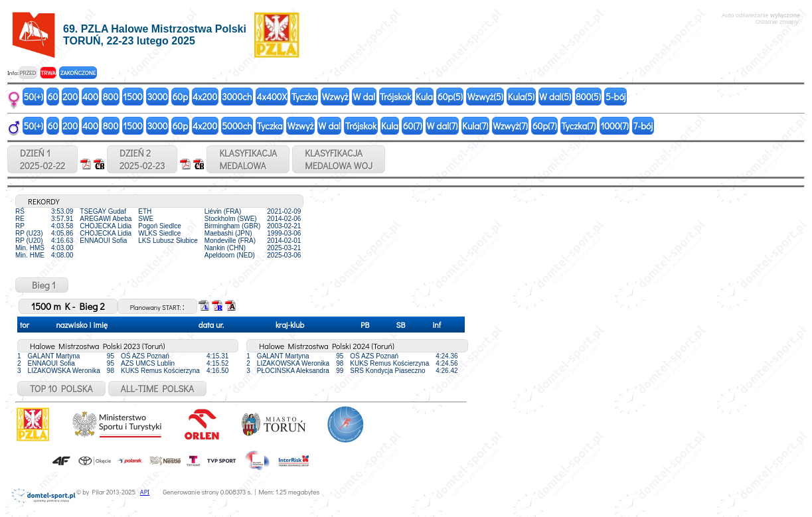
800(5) (588, 97)
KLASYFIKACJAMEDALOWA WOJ (339, 159)
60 (53, 97)
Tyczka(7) (578, 126)
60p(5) (450, 97)
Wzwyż (335, 97)
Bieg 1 (42, 285)
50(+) (34, 97)
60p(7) (545, 126)
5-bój (616, 97)
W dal (364, 97)
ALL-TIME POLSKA (158, 389)
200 (70, 97)
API (145, 492)
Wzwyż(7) (510, 126)
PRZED (28, 73)
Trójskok (395, 97)
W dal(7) (443, 126)
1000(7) (614, 126)
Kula (424, 97)
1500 (132, 97)
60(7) (413, 126)
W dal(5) (555, 97)
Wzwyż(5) (485, 97)
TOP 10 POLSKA (61, 389)
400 (90, 97)
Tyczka (304, 97)
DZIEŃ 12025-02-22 (42, 159)
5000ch (237, 126)
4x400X (271, 97)
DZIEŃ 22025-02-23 (142, 159)
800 (111, 97)
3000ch (237, 97)
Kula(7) (475, 126)
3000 (158, 97)
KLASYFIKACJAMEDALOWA (248, 159)
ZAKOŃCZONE (78, 73)
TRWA (48, 73)
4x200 (205, 97)
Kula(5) (521, 97)
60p (180, 97)
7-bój (643, 126)
